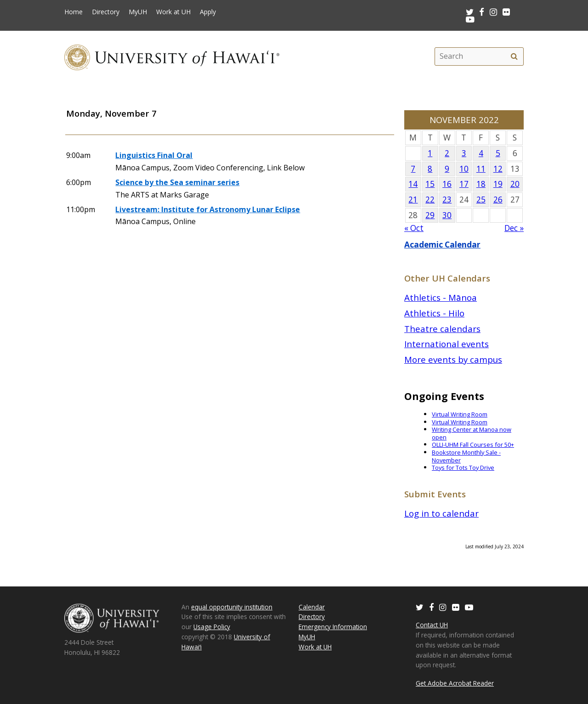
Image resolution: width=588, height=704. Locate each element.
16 (447, 184)
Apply (208, 12)
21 (413, 200)
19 (498, 184)
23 (447, 200)
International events (447, 344)
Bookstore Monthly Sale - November (466, 456)
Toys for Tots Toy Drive (463, 467)
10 (464, 169)
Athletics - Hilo (434, 313)
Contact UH (432, 625)
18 (481, 184)
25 (481, 200)
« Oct (414, 228)
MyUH (138, 12)
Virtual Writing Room (460, 414)
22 (430, 200)
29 (430, 215)
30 (447, 215)
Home (73, 12)
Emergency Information (333, 627)
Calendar (312, 607)
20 (515, 184)
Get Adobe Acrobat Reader (455, 683)
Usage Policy (212, 627)
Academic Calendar (442, 245)
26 (498, 200)
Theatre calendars (442, 329)
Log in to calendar (441, 513)
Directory (106, 12)
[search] (514, 56)
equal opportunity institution (232, 607)
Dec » (514, 228)
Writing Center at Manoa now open (472, 433)
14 (413, 184)
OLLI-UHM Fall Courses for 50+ (473, 445)
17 (464, 184)
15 (430, 184)
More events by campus (453, 359)
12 (498, 169)
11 (481, 169)
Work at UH (173, 12)
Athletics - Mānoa (441, 297)
